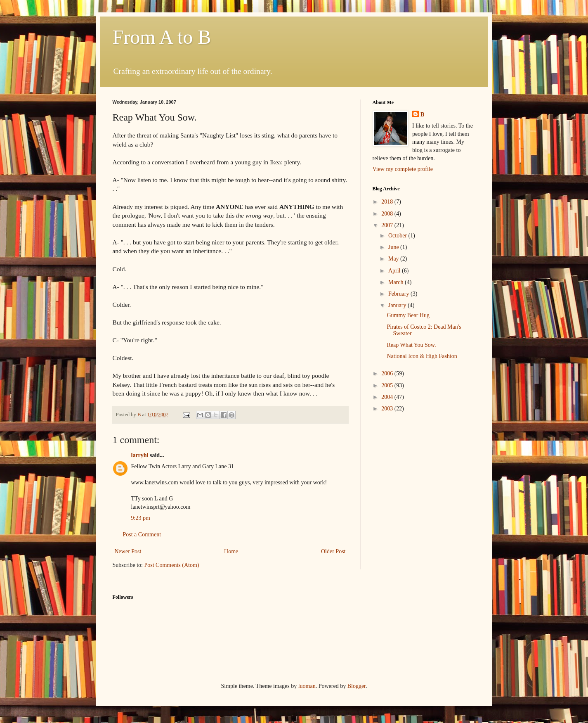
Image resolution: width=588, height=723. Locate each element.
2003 (388, 409)
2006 (388, 373)
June (394, 247)
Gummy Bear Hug (408, 315)
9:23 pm (141, 518)
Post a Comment (142, 535)
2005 (388, 385)
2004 (388, 397)
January (398, 305)
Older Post (333, 551)
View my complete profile (403, 169)
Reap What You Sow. (411, 345)
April (395, 271)
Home (231, 551)
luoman (307, 686)
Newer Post (128, 551)
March (397, 282)
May (394, 259)
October (398, 236)
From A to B (162, 37)
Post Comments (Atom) (172, 565)
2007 (388, 225)
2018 (388, 202)
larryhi (140, 455)
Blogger (357, 686)
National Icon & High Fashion (422, 356)
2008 (388, 214)
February (399, 294)
